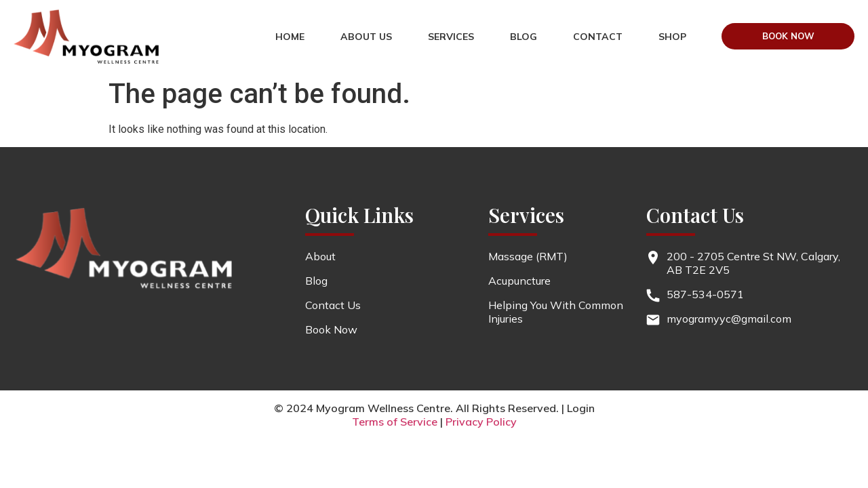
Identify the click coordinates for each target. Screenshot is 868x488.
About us (386, 22)
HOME (310, 22)
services (471, 22)
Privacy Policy (481, 422)
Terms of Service (395, 422)
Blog (543, 22)
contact (617, 22)
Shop (646, 52)
